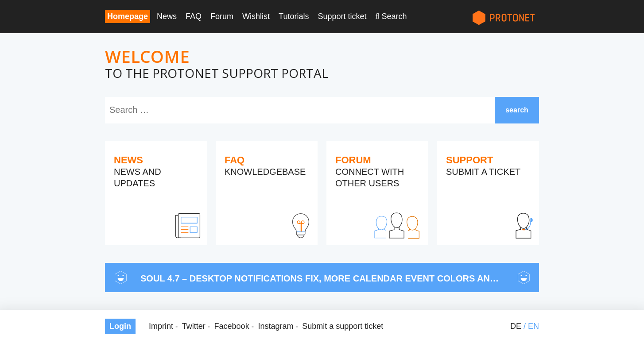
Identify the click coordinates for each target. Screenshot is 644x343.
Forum (222, 16)
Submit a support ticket (343, 326)
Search (394, 16)
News (167, 16)
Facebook (232, 326)
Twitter (194, 326)
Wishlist (256, 16)
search (517, 110)
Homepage (128, 16)
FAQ (194, 16)
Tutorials (294, 16)
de (516, 326)
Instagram (275, 326)
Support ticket (342, 16)
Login (120, 326)
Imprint (161, 326)
